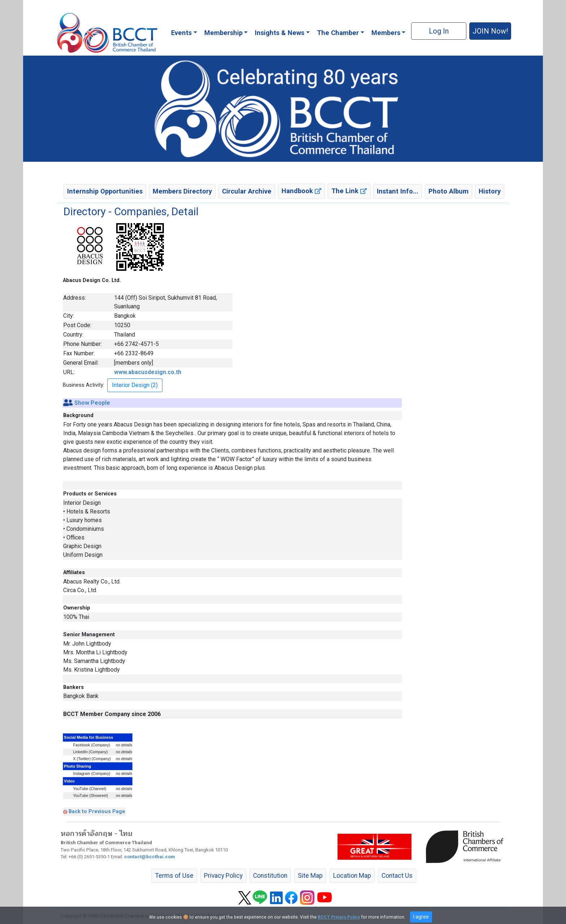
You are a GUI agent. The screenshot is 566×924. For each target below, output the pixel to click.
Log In (439, 31)
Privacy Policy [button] (223, 876)
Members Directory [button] (182, 191)
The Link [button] (349, 191)
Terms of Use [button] (174, 876)
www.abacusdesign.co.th (148, 372)
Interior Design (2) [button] (135, 385)
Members (386, 33)
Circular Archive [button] (247, 191)
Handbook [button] (301, 191)
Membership (223, 33)
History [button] (490, 191)
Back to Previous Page (97, 811)
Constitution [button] (270, 876)
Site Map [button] (310, 876)
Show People (92, 403)
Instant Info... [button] (398, 191)
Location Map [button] (352, 876)
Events (181, 33)
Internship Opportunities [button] (105, 191)
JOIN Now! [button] (490, 31)
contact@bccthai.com (150, 857)
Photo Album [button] (449, 191)
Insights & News (280, 33)
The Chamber (338, 33)
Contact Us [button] (397, 876)
